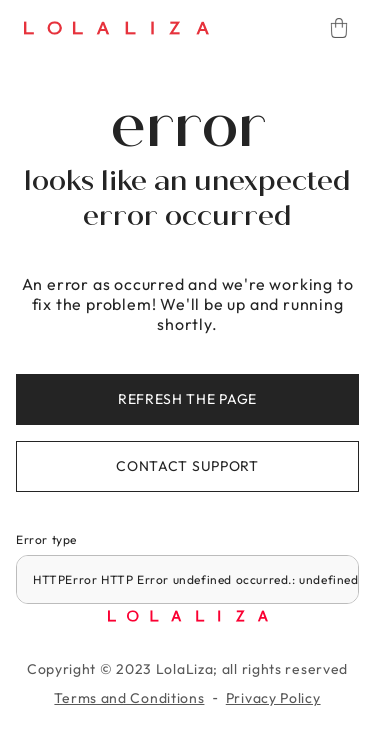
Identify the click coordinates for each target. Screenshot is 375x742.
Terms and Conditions (129, 698)
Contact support (187, 466)
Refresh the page (187, 399)
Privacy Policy (273, 698)
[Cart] (339, 28)
